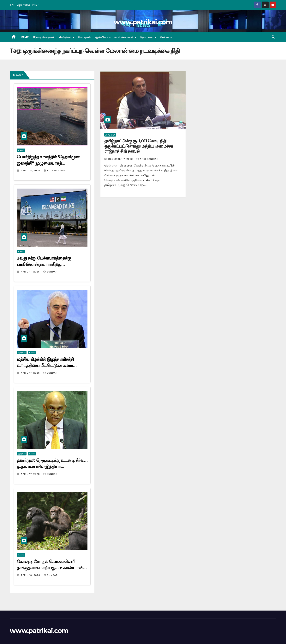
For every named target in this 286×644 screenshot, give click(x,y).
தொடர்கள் (147, 37)
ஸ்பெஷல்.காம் (124, 37)
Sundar (50, 272)
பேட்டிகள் (84, 37)
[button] (273, 37)
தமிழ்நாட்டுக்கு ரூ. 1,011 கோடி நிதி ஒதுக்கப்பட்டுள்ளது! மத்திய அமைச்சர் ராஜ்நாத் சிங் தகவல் (139, 146)
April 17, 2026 (31, 272)
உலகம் (21, 150)
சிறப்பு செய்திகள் (44, 37)
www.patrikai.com (143, 22)
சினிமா (165, 37)
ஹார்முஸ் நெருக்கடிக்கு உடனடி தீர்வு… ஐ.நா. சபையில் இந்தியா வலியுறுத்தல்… (52, 467)
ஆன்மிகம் (102, 37)
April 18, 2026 (31, 171)
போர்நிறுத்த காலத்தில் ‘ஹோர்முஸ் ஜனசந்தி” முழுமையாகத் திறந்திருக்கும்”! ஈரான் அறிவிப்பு (48, 163)
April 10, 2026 (31, 575)
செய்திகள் (66, 37)
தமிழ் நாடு (110, 135)
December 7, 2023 (121, 159)
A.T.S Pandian (55, 171)
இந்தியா (22, 352)
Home (24, 37)
